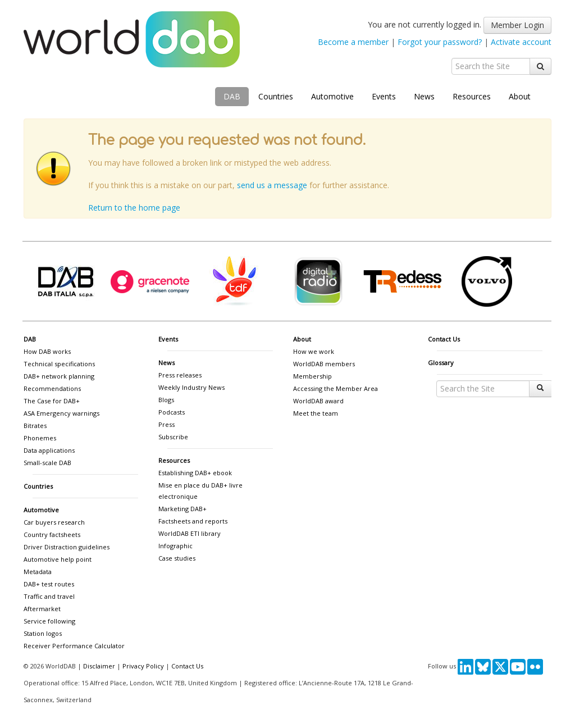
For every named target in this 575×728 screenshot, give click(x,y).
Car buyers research (54, 522)
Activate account (521, 42)
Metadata (38, 572)
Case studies (177, 558)
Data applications (49, 450)
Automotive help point (58, 559)
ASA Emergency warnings (61, 413)
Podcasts (172, 412)
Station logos (43, 633)
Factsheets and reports (193, 521)
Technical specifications (59, 364)
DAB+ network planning (59, 376)
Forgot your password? (440, 42)
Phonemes (40, 438)
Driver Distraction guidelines (67, 547)
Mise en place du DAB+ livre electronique (200, 491)
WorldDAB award (318, 401)
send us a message (272, 185)
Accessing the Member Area (336, 388)
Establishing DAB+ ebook (195, 473)
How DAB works (47, 351)
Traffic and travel (49, 596)
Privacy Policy (143, 666)
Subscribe (173, 437)
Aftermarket (42, 609)
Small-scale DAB (47, 463)
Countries (276, 96)
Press (166, 424)
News (424, 96)
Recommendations (52, 388)
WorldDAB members (324, 364)
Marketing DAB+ (182, 509)
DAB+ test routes (49, 584)
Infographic (175, 546)
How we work (314, 351)
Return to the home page (134, 208)
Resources (472, 96)
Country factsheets (52, 534)
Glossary (441, 363)
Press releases (180, 375)
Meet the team (316, 413)
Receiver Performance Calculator (74, 646)
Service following (49, 621)
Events (384, 96)
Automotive (332, 96)
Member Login (517, 25)
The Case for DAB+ (52, 401)
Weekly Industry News (191, 387)
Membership (312, 376)
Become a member (353, 42)
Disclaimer (99, 666)
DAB (232, 96)
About (520, 96)
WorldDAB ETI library (190, 533)
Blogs (166, 400)
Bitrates (35, 426)
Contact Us (444, 339)
